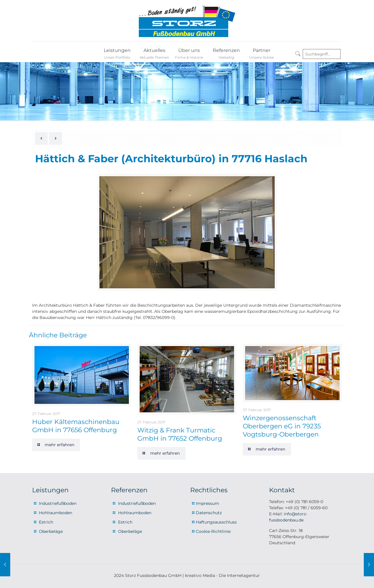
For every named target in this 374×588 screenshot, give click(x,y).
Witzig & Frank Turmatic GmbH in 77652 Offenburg (180, 434)
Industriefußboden (58, 503)
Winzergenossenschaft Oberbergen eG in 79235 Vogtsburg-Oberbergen (282, 426)
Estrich (46, 522)
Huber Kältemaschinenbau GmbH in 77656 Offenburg (76, 426)
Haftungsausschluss (216, 522)
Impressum (207, 503)
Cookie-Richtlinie (213, 531)
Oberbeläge (51, 531)
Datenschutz (209, 513)
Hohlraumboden (56, 513)
